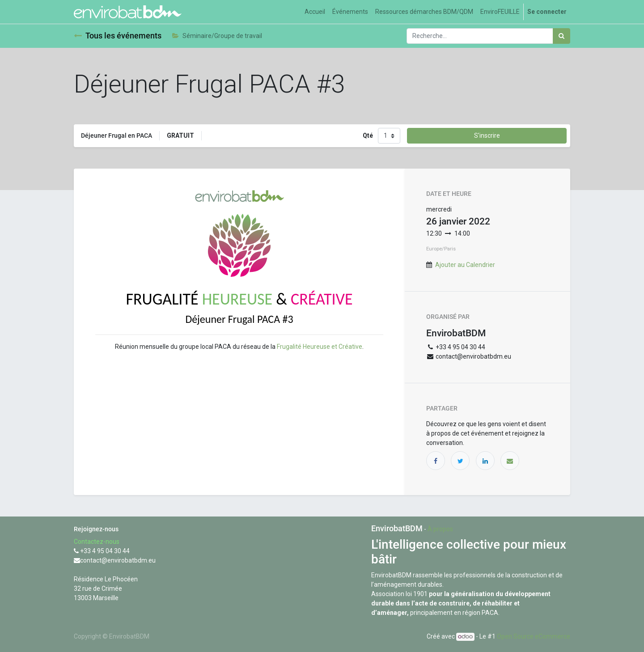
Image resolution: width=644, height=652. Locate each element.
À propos (440, 529)
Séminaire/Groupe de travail (217, 36)
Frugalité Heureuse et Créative (320, 347)
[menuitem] (315, 12)
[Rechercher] (561, 36)
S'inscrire (487, 135)
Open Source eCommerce (534, 636)
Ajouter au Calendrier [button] (465, 265)
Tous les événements (118, 36)
